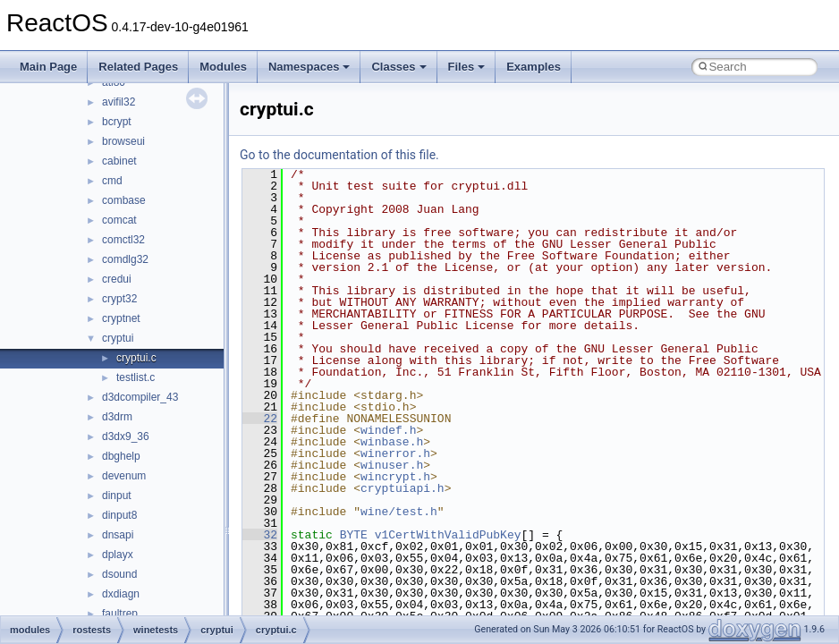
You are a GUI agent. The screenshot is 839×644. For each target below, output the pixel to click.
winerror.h (395, 453)
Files (467, 67)
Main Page (48, 67)
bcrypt (117, 122)
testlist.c (136, 377)
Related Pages (138, 67)
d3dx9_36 (126, 436)
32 (260, 535)
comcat (119, 220)
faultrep (120, 614)
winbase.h (392, 442)
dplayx (118, 555)
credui (117, 279)
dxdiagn (121, 594)
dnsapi (118, 535)
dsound (119, 574)
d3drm (117, 417)
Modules (223, 67)
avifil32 (119, 102)
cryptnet (121, 318)
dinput (117, 496)
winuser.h (392, 465)
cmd (112, 181)
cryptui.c (136, 358)
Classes (398, 67)
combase (124, 200)
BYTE (354, 535)
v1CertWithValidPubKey (448, 535)
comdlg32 (125, 259)
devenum (124, 476)
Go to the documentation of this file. (339, 155)
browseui (123, 141)
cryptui (118, 338)
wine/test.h (399, 512)
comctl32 (123, 240)
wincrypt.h (395, 477)
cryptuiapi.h (403, 488)
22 (260, 419)
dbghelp (121, 456)
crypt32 (119, 299)
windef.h (388, 430)
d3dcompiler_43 (140, 397)
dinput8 (119, 515)
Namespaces (309, 67)
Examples (534, 67)
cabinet (119, 161)
